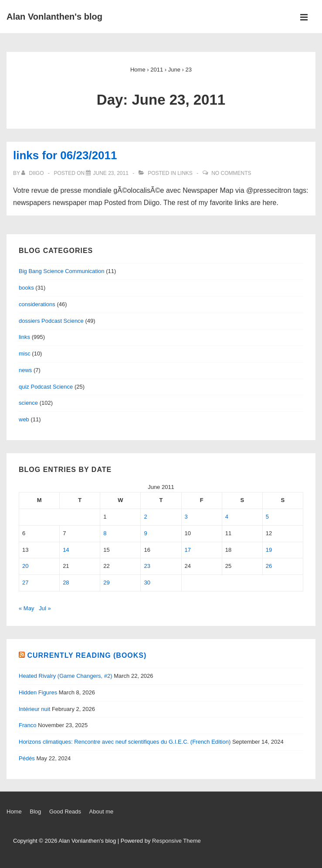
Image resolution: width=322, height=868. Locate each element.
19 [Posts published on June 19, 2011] (269, 550)
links (185, 173)
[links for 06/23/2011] (110, 173)
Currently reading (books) (87, 655)
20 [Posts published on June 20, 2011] (25, 566)
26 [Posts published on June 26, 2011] (269, 566)
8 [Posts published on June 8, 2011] (105, 533)
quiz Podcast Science (46, 387)
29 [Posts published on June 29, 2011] (106, 583)
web (24, 419)
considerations (37, 304)
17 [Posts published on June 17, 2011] (188, 550)
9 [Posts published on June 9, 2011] (145, 533)
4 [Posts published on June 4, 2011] (227, 517)
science (28, 403)
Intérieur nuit (34, 709)
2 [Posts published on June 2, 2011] (145, 517)
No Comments (231, 173)
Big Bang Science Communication (62, 271)
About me (102, 812)
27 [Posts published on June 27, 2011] (25, 583)
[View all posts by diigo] (33, 173)
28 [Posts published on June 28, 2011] (66, 583)
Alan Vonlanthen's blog (54, 17)
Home (14, 812)
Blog (35, 812)
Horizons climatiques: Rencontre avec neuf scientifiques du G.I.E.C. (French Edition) (125, 742)
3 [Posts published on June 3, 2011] (186, 517)
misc (25, 354)
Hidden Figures (38, 692)
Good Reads (65, 812)
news (25, 370)
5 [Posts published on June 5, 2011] (267, 517)
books (26, 288)
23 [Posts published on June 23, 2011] (147, 566)
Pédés (27, 758)
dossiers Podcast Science (51, 321)
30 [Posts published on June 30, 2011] (147, 583)
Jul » (45, 608)
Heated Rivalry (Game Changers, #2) (66, 676)
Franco (27, 725)
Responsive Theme (176, 841)
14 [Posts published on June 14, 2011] (66, 550)
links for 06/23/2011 (65, 155)
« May (26, 608)
